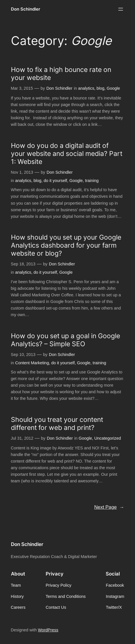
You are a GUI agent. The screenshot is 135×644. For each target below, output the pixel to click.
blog (100, 88)
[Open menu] (121, 9)
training (92, 181)
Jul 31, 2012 (22, 438)
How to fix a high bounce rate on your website (61, 74)
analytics (86, 88)
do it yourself (55, 181)
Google (113, 88)
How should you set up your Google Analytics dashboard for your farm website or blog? (66, 245)
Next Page (109, 507)
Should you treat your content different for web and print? (57, 424)
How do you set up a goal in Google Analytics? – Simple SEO (65, 340)
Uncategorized (108, 438)
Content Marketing (32, 363)
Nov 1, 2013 (22, 172)
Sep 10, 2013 (23, 355)
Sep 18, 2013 (23, 264)
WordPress (48, 630)
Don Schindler (26, 9)
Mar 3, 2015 (22, 88)
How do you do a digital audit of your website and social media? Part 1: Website (67, 154)
